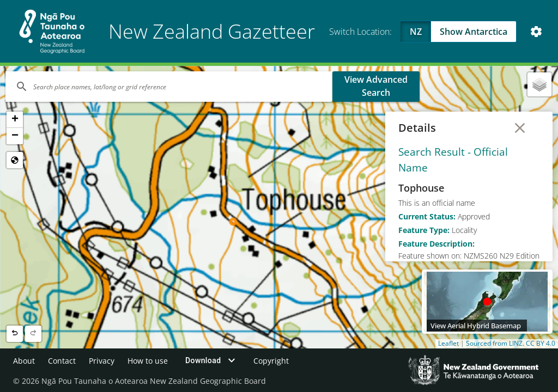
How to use (148, 361)
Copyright (271, 361)
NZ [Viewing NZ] (416, 32)
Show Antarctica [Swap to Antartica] (474, 32)
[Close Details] (520, 128)
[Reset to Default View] (15, 160)
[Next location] (33, 334)
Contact (62, 361)
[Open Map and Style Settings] (536, 32)
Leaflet (448, 344)
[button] (15, 120)
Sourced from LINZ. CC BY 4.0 (511, 344)
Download (212, 360)
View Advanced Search (376, 86)
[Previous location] (15, 334)
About (24, 361)
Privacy (102, 361)
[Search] (169, 87)
